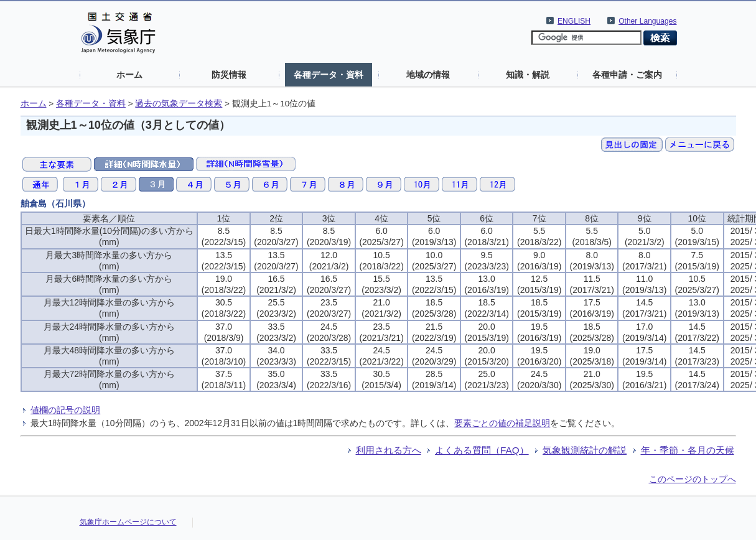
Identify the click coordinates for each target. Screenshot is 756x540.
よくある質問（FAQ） (482, 450)
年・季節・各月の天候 (688, 450)
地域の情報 (428, 75)
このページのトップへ (693, 479)
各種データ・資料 (329, 75)
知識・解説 (528, 75)
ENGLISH (574, 21)
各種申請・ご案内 (627, 75)
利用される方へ (389, 450)
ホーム (129, 75)
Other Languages (647, 21)
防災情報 (229, 75)
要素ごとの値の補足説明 (502, 423)
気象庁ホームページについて (128, 522)
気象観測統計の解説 (585, 450)
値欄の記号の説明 (65, 410)
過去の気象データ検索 (179, 104)
